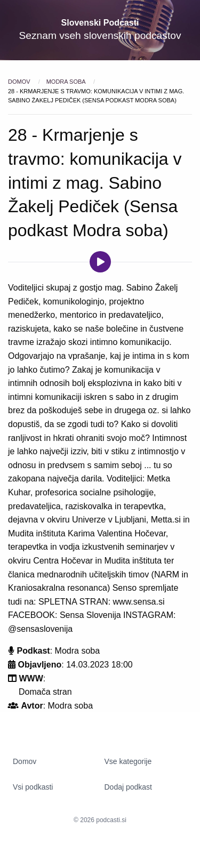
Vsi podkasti (33, 787)
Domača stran (45, 692)
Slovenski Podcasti (100, 23)
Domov (20, 82)
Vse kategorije (128, 761)
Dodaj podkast (129, 787)
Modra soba (67, 82)
